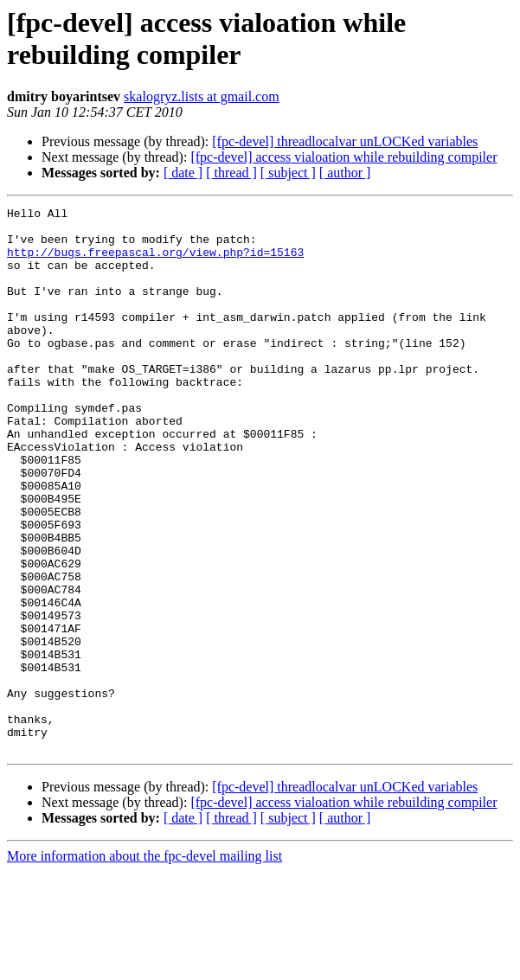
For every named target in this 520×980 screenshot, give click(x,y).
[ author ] (345, 173)
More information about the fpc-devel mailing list (144, 965)
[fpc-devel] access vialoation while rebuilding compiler (343, 157)
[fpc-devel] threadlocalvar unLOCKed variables (345, 141)
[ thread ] (231, 173)
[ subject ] (288, 173)
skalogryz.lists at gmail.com (202, 96)
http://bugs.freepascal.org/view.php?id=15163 (155, 262)
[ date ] (183, 173)
